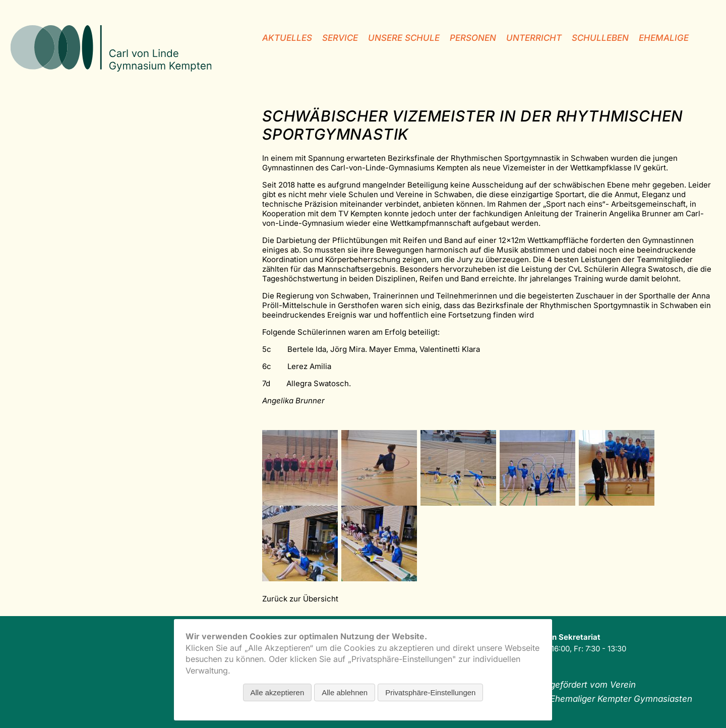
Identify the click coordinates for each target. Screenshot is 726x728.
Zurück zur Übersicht (300, 599)
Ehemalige (664, 38)
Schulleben (600, 38)
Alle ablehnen (345, 692)
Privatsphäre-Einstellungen (430, 692)
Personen (473, 38)
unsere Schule (404, 38)
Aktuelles (287, 38)
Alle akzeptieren (278, 692)
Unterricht (534, 38)
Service (340, 38)
